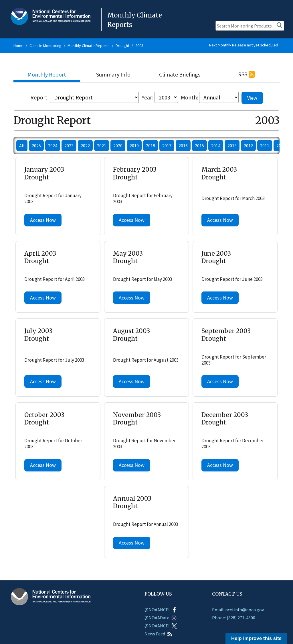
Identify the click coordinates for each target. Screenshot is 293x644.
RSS (243, 74)
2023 (69, 146)
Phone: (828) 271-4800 (234, 618)
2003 (139, 46)
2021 (102, 146)
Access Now (43, 220)
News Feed (158, 634)
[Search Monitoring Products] (250, 26)
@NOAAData (161, 618)
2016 (183, 146)
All (22, 146)
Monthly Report (47, 74)
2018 (151, 146)
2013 (232, 146)
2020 (118, 146)
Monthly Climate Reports (89, 46)
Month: (189, 97)
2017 (167, 146)
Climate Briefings (180, 74)
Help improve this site (256, 638)
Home (18, 46)
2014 (216, 146)
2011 (265, 146)
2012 (248, 146)
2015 (199, 146)
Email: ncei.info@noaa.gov (238, 610)
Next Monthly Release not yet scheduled (244, 45)
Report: (39, 97)
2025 (36, 146)
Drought (122, 46)
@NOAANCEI (161, 610)
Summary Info (113, 74)
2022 (85, 146)
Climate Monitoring (45, 46)
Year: (148, 97)
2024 (53, 146)
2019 (134, 146)
